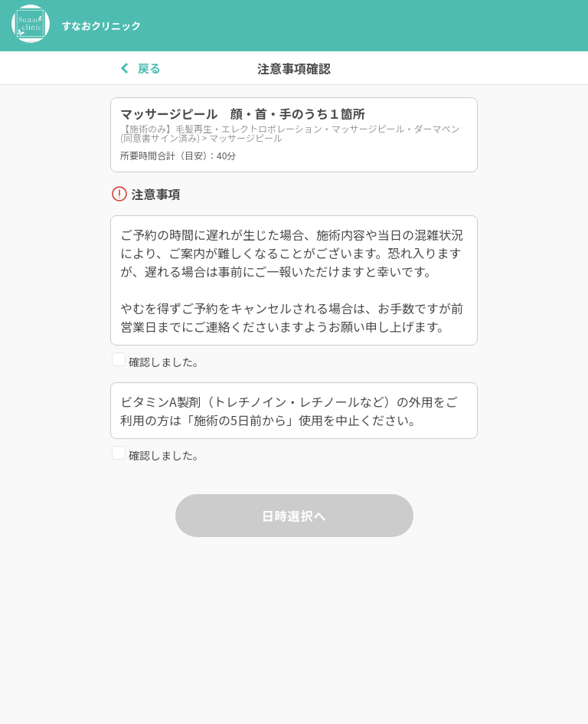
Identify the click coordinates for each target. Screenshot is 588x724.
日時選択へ (294, 516)
